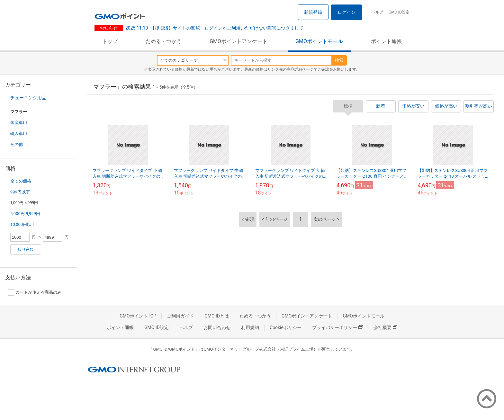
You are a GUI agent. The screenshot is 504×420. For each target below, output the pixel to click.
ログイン (346, 12)
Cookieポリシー (286, 327)
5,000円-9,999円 (25, 214)
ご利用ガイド (180, 316)
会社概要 (385, 327)
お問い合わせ (217, 327)
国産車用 (19, 123)
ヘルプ (377, 12)
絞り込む (26, 249)
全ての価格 (21, 181)
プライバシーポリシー (337, 327)
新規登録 (313, 12)
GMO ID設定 (399, 12)
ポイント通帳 (386, 41)
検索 (339, 60)
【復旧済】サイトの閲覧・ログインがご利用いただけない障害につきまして (214, 28)
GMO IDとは (217, 316)
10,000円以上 (23, 224)
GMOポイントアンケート (239, 41)
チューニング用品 (28, 98)
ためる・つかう (164, 41)
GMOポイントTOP (138, 316)
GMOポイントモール (319, 41)
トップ (110, 41)
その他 (17, 144)
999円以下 (20, 192)
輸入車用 (19, 134)
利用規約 (250, 327)
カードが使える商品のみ (35, 292)
